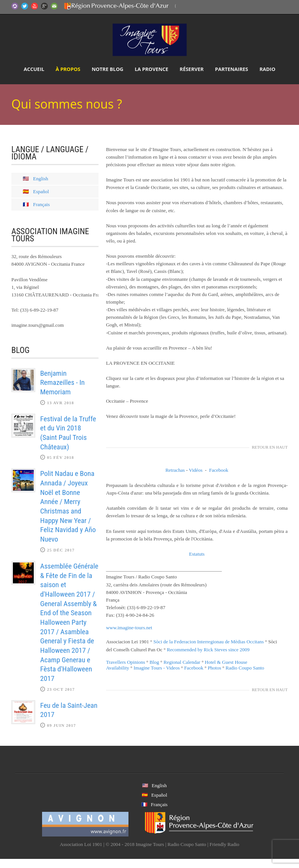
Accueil (34, 69)
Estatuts (197, 554)
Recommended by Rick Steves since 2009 (208, 650)
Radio (268, 69)
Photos (214, 668)
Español (41, 191)
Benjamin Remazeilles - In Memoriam (63, 383)
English (41, 179)
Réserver (192, 69)
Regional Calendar (182, 662)
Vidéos (196, 470)
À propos (68, 69)
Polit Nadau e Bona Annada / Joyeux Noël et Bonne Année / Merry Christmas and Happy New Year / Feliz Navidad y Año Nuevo (68, 506)
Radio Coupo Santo (245, 668)
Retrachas (175, 470)
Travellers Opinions (126, 662)
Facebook (219, 470)
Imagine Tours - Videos (157, 668)
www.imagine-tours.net (129, 628)
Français (41, 204)
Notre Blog (108, 69)
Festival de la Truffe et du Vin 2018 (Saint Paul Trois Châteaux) (68, 433)
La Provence (151, 69)
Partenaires (231, 69)
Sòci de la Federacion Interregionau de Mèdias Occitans (209, 642)
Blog (154, 662)
